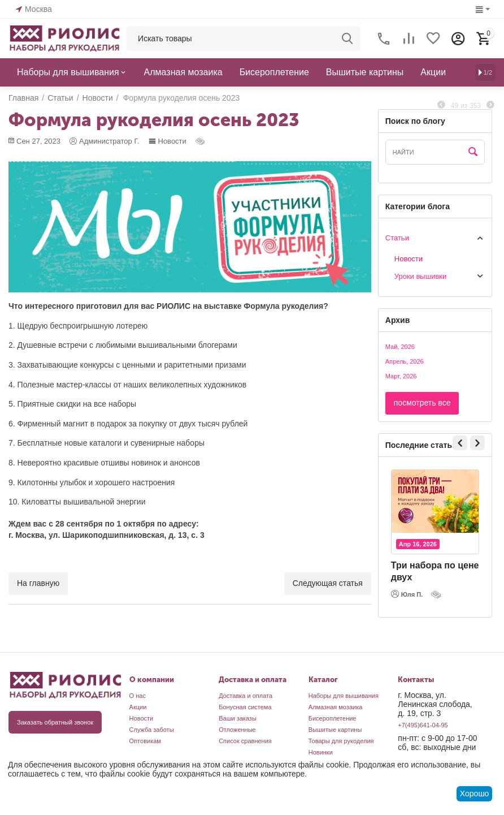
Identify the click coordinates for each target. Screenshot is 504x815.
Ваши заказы (238, 718)
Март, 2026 (401, 376)
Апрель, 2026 (405, 361)
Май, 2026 (400, 347)
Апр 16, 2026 (418, 544)
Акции (138, 707)
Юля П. (407, 594)
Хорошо (475, 794)
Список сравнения (245, 741)
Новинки (321, 752)
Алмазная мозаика (336, 707)
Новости (168, 141)
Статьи (397, 238)
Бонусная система (245, 707)
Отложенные (237, 730)
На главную (38, 583)
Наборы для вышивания (344, 696)
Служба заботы (152, 730)
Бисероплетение (333, 718)
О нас (138, 696)
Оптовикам (145, 741)
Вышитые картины (335, 730)
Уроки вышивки (421, 276)
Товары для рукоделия (341, 741)
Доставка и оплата (246, 696)
